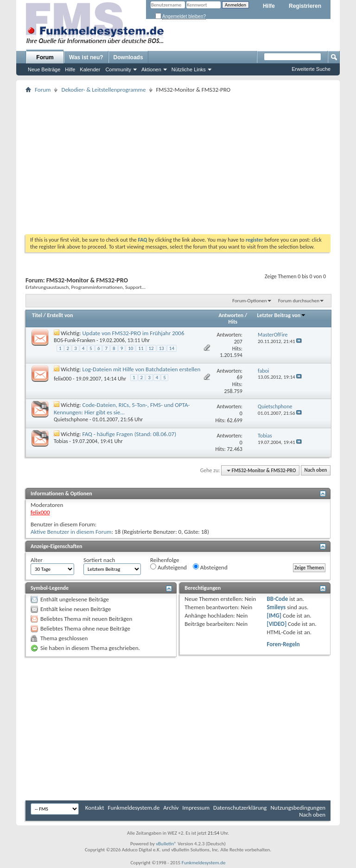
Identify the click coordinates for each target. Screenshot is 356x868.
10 (130, 348)
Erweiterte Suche (311, 69)
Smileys (276, 607)
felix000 (63, 379)
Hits (233, 322)
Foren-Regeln (283, 644)
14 (172, 348)
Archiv (171, 808)
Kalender (90, 69)
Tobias (61, 441)
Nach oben (315, 471)
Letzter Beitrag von (282, 315)
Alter (37, 560)
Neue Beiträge (44, 69)
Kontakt (95, 808)
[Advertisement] (178, 165)
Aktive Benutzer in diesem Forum (71, 532)
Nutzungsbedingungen (298, 808)
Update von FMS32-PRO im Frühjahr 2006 (133, 333)
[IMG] (274, 615)
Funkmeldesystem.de (134, 808)
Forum (45, 57)
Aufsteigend (168, 567)
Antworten (231, 315)
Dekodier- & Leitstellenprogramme (103, 90)
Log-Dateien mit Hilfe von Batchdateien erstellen (142, 369)
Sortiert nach (99, 560)
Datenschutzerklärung (240, 808)
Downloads (128, 57)
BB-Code (277, 599)
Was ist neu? (86, 57)
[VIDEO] (277, 624)
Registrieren (305, 6)
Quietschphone (71, 419)
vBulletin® (166, 844)
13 (162, 348)
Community (118, 69)
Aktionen (151, 69)
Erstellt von (60, 315)
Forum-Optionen (249, 301)
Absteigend (210, 567)
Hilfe (269, 6)
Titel (37, 315)
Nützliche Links (189, 69)
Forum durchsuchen (299, 301)
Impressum (196, 808)
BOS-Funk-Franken (74, 340)
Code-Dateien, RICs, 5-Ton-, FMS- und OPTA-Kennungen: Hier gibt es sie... (122, 409)
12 (151, 348)
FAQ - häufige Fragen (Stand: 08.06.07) (130, 434)
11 (141, 348)
